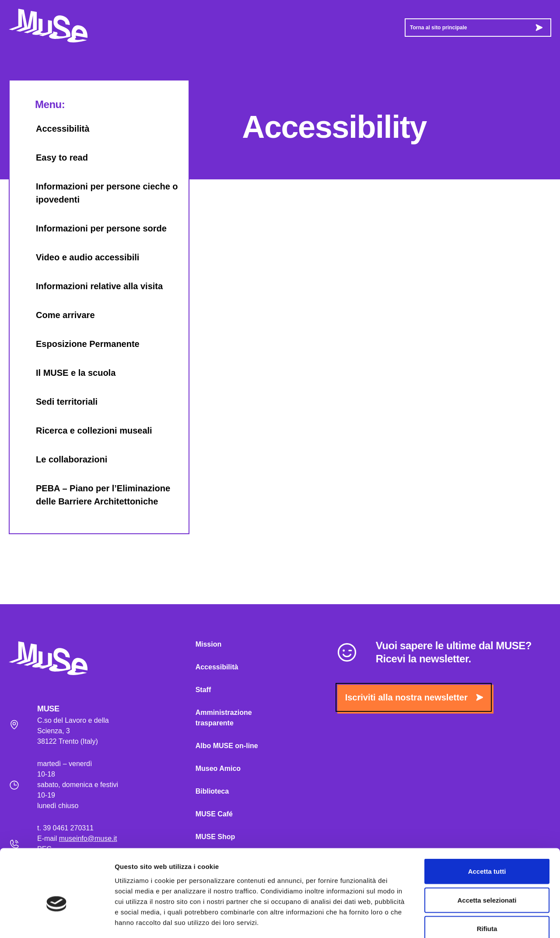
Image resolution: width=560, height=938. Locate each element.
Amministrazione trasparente (224, 718)
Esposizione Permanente (79, 344)
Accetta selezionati (487, 852)
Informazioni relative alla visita (91, 286)
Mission (209, 644)
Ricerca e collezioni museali (85, 430)
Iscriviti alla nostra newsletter (414, 697)
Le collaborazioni (63, 459)
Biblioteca (212, 791)
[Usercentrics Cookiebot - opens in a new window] (57, 921)
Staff (203, 690)
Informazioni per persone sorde (93, 228)
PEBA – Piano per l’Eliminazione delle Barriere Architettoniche (94, 495)
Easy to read (53, 157)
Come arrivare (57, 315)
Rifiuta (487, 880)
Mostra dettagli (460, 921)
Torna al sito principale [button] (476, 28)
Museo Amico (218, 768)
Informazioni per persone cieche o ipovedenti (98, 193)
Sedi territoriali (58, 402)
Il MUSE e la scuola (67, 373)
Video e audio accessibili (79, 257)
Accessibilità (54, 129)
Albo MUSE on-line (227, 746)
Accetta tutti (487, 823)
